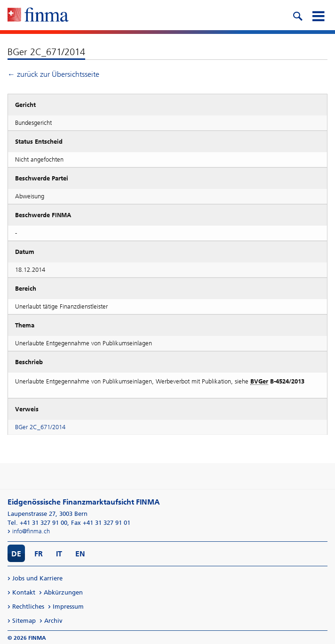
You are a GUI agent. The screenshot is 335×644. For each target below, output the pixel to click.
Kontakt (24, 592)
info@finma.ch (31, 531)
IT (59, 554)
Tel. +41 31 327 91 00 (37, 523)
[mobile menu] (318, 15)
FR (39, 554)
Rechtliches (28, 607)
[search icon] (297, 15)
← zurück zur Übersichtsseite (53, 74)
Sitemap (24, 621)
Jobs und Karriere (37, 578)
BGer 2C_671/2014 (40, 427)
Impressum (68, 607)
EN (80, 554)
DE (16, 554)
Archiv (53, 621)
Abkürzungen (63, 592)
